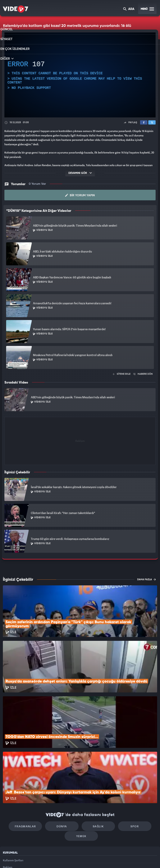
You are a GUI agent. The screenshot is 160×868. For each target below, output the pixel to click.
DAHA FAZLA (146, 579)
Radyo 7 (48, 859)
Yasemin (124, 859)
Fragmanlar (31, 779)
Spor (129, 779)
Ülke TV (78, 859)
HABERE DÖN (143, 374)
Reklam (8, 823)
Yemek (81, 790)
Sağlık (96, 779)
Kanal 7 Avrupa (64, 859)
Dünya (64, 779)
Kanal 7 (32, 859)
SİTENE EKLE (122, 374)
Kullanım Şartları (13, 815)
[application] (80, 75)
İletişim (7, 832)
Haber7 (100, 859)
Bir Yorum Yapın (80, 195)
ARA (129, 9)
